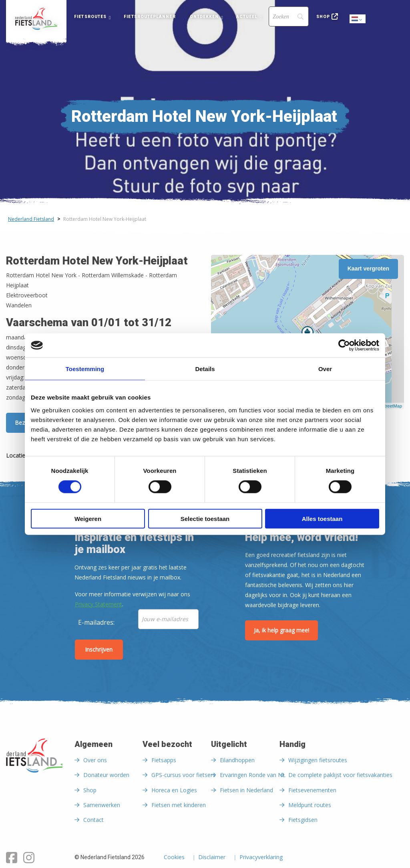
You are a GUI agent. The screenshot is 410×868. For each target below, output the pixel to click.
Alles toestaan (322, 518)
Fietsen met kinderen (179, 805)
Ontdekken (204, 17)
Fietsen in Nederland (246, 790)
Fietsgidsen (303, 820)
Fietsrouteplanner (150, 17)
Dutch (358, 19)
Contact (93, 820)
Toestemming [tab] (85, 369)
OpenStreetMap (386, 406)
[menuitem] (36, 19)
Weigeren (88, 518)
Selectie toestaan (205, 518)
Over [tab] (325, 369)
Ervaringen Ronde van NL (253, 775)
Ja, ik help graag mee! (281, 630)
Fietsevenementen (312, 790)
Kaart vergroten (368, 268)
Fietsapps (164, 760)
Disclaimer (212, 858)
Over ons (95, 760)
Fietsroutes (90, 17)
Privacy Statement (98, 604)
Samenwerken (102, 805)
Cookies (174, 858)
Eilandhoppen (237, 760)
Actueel (247, 17)
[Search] (289, 16)
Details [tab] (205, 369)
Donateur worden (106, 775)
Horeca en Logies (174, 790)
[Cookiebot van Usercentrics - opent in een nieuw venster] (344, 345)
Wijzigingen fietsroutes (318, 760)
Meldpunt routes (310, 805)
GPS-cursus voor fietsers (183, 775)
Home (36, 19)
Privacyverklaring (261, 858)
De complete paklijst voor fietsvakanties (340, 775)
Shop (323, 17)
